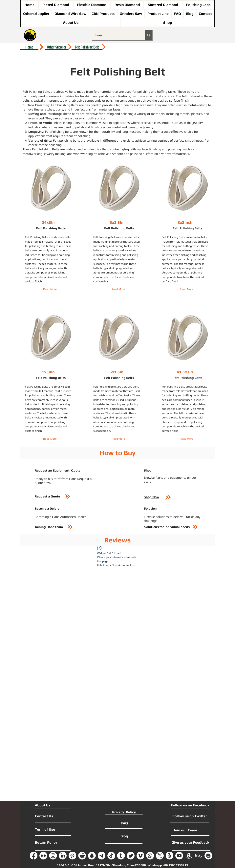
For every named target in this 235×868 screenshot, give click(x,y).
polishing (144, 92)
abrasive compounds (87, 101)
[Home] (29, 47)
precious (106, 127)
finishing (86, 96)
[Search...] (116, 35)
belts (73, 92)
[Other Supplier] (57, 47)
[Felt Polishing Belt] (87, 47)
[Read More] (51, 289)
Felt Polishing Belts (36, 92)
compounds (128, 101)
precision (147, 123)
